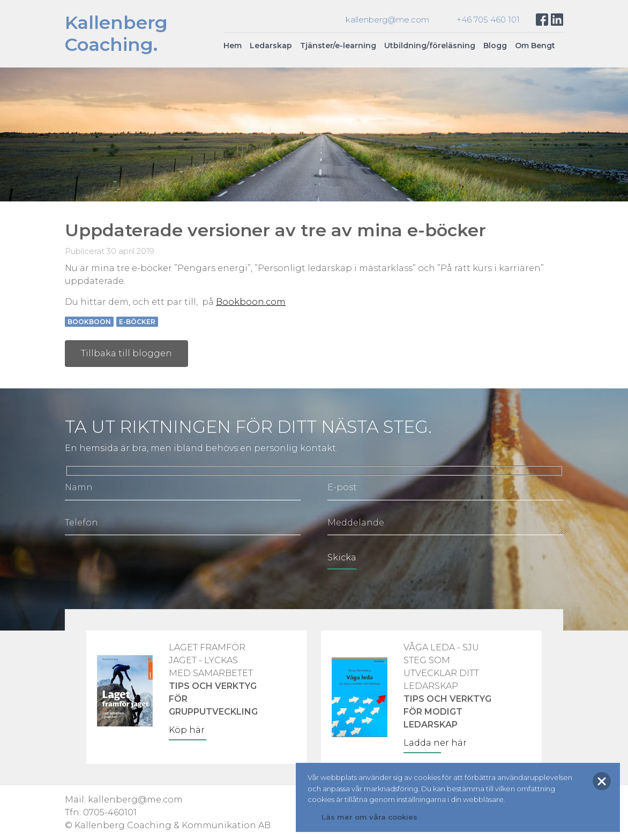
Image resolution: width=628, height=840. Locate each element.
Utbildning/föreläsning (430, 46)
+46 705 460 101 (488, 20)
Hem (233, 46)
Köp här (187, 730)
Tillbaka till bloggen (126, 353)
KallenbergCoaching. (116, 33)
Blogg (495, 46)
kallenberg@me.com (387, 20)
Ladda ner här (435, 743)
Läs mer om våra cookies (369, 817)
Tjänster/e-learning (338, 46)
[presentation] (146, 567)
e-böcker (137, 322)
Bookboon (89, 322)
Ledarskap (271, 46)
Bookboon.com (251, 302)
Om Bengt (535, 46)
